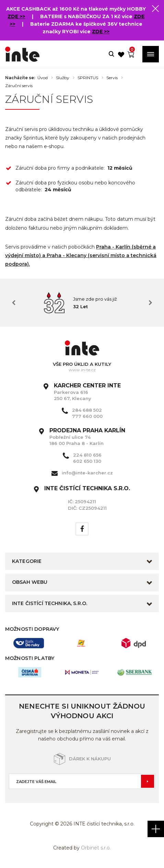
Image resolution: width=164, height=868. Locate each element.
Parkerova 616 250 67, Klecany (87, 392)
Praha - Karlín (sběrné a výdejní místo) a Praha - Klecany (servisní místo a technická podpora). (81, 255)
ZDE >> (16, 16)
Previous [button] (14, 303)
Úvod (43, 78)
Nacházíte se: (20, 78)
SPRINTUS (88, 78)
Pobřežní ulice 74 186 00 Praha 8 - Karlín (87, 437)
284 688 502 (87, 410)
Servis (112, 78)
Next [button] (150, 303)
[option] (82, 303)
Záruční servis (19, 86)
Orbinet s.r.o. (96, 848)
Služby (63, 78)
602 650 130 (87, 461)
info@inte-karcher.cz (87, 473)
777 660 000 (87, 416)
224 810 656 (87, 455)
